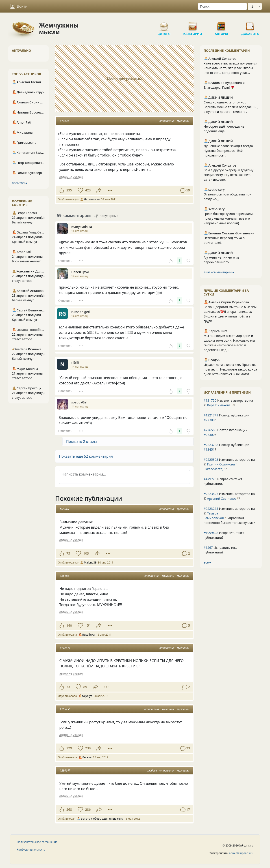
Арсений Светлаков (222, 498)
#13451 (209, 449)
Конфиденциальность (31, 850)
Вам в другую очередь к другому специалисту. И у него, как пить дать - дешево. (229, 175)
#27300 (209, 420)
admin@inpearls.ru (241, 853)
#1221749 (211, 415)
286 (88, 809)
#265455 (65, 709)
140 (69, 625)
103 (86, 553)
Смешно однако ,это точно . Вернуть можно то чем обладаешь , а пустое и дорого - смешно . (231, 107)
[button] (124, 456)
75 (68, 553)
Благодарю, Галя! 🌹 (219, 87)
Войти (19, 6)
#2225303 (211, 460)
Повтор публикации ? (226, 418)
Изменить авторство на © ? (228, 403)
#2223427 (211, 494)
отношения (167, 121)
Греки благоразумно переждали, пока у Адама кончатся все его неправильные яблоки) (229, 218)
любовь (152, 770)
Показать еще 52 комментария (86, 456)
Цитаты (164, 25)
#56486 (64, 576)
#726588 (210, 430)
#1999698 (211, 533)
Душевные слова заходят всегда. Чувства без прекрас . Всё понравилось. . (229, 151)
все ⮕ (207, 562)
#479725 (210, 479)
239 (88, 748)
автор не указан (71, 177)
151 (88, 625)
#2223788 (211, 445)
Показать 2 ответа (82, 442)
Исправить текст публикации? (223, 481)
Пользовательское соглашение (37, 842)
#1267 (208, 548)
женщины (168, 576)
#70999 (64, 121)
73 (68, 687)
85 (85, 687)
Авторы (221, 25)
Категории (193, 25)
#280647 (65, 770)
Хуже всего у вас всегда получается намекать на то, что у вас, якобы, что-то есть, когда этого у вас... (230, 68)
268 (69, 809)
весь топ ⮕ (20, 183)
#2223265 (211, 509)
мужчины (183, 121)
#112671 (65, 648)
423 (88, 190)
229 (69, 748)
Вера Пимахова (219, 405)
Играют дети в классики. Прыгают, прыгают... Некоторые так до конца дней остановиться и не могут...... (230, 369)
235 (69, 190)
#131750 (210, 400)
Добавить (250, 25)
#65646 (64, 509)
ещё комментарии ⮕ (219, 272)
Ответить (65, 261)
